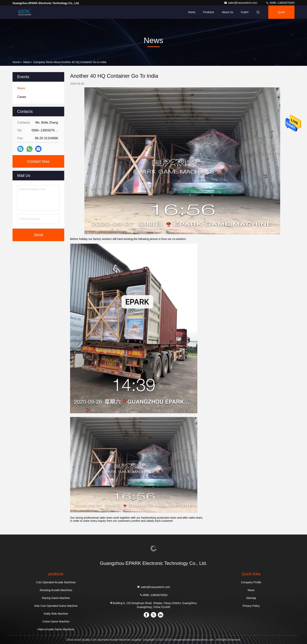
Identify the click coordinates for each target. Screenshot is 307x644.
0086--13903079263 (280, 3)
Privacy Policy (251, 606)
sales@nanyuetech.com (241, 3)
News (27, 62)
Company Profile (251, 582)
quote (281, 12)
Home (192, 12)
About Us (228, 12)
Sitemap (251, 598)
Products (209, 12)
